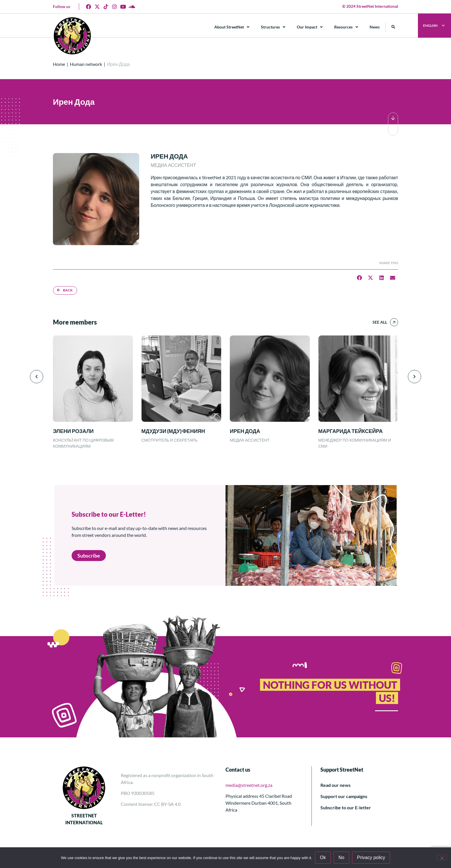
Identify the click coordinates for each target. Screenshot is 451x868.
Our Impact (310, 27)
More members (75, 322)
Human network (86, 64)
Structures (273, 27)
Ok (323, 857)
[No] (442, 857)
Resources (346, 27)
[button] (393, 27)
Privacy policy (371, 857)
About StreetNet (232, 27)
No (341, 857)
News (375, 27)
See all (380, 322)
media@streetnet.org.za (249, 785)
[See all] (394, 322)
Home (59, 64)
